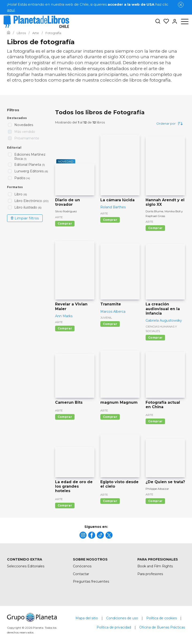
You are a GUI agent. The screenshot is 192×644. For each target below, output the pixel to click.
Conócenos (82, 566)
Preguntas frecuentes (91, 581)
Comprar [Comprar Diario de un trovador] (65, 223)
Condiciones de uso (122, 618)
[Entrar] (173, 21)
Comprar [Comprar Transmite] (110, 324)
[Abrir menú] (185, 21)
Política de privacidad (114, 627)
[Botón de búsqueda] (158, 22)
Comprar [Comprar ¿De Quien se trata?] (155, 501)
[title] (83, 535)
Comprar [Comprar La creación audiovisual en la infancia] (155, 338)
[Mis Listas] (165, 21)
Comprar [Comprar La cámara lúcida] (110, 220)
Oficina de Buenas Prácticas (162, 627)
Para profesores (150, 574)
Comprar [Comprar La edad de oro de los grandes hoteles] (65, 505)
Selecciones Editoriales (26, 566)
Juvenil (106, 318)
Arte (59, 217)
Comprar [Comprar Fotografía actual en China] (155, 421)
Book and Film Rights (155, 566)
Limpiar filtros (25, 218)
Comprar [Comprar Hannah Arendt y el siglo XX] (155, 228)
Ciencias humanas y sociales (161, 329)
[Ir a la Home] (9, 33)
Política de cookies (162, 618)
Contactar (81, 574)
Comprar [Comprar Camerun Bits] (65, 417)
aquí (11, 10)
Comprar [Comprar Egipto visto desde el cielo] (110, 501)
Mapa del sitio (87, 618)
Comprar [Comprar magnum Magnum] (110, 417)
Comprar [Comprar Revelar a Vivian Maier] (65, 328)
